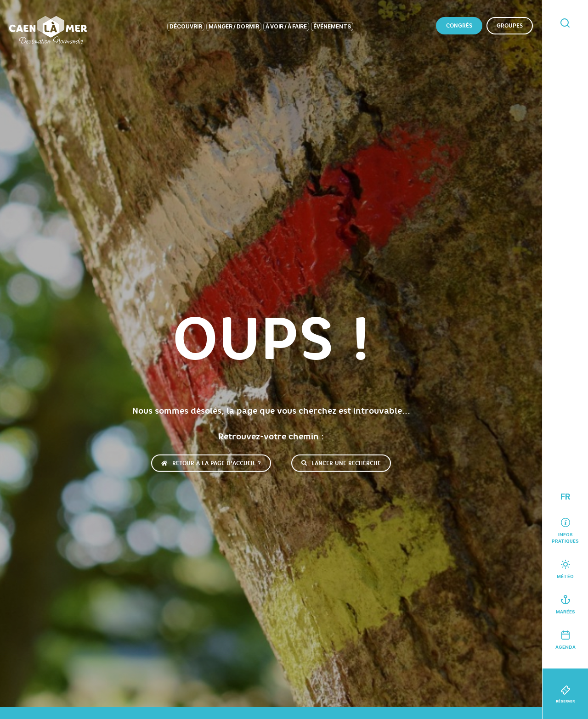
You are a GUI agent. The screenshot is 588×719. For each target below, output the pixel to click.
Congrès (459, 26)
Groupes (510, 26)
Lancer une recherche (341, 463)
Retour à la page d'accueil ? (211, 463)
